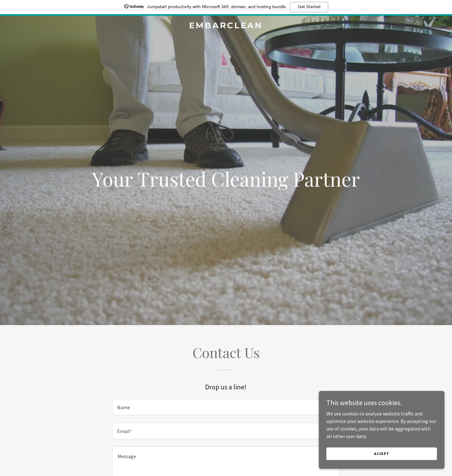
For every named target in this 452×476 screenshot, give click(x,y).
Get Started (309, 7)
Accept (382, 454)
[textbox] (226, 407)
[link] (226, 26)
